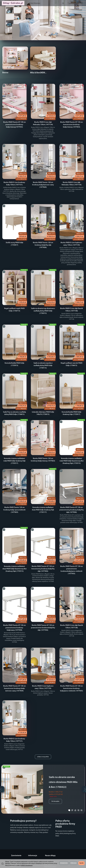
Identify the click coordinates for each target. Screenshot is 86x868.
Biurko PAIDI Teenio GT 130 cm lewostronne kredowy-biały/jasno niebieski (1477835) (72, 677)
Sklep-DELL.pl (48, 850)
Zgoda (82, 863)
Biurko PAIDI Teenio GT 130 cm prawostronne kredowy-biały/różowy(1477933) (14, 125)
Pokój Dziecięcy (44, 4)
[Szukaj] (67, 4)
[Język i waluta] (80, 4)
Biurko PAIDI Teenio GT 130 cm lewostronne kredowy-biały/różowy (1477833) (72, 125)
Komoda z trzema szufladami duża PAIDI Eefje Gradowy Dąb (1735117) (43, 501)
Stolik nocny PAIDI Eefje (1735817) (14, 239)
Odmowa (73, 863)
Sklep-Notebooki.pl (50, 852)
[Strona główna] (15, 4)
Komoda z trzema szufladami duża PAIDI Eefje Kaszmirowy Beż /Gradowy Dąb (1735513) (14, 560)
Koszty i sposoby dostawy (15, 851)
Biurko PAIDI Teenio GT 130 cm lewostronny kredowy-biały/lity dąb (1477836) (43, 560)
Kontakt (29, 850)
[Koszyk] (72, 4)
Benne (5, 73)
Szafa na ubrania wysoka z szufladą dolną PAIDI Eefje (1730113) (43, 357)
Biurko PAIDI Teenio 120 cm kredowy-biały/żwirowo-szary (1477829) (43, 183)
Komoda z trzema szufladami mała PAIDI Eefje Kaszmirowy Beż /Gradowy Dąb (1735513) (72, 452)
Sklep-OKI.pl (48, 855)
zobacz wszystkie (43, 745)
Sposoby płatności (16, 854)
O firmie (29, 848)
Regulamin (13, 848)
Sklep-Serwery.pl (49, 857)
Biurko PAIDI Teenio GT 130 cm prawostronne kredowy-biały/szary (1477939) (14, 618)
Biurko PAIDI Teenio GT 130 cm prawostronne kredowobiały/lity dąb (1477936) (43, 618)
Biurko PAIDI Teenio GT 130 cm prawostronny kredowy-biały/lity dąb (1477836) (72, 501)
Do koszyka (55, 795)
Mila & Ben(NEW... (38, 73)
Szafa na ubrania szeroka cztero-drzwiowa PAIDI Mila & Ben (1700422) (64, 770)
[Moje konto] (76, 4)
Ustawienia (64, 863)
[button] (40, 40)
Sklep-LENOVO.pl (49, 848)
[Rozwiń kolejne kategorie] (55, 4)
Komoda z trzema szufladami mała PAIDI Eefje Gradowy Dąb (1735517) (14, 452)
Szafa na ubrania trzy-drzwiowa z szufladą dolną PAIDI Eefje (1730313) (43, 305)
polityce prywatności (27, 866)
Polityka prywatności (16, 857)
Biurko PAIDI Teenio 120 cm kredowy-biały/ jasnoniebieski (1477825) (14, 501)
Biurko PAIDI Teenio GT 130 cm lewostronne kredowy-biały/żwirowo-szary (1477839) (14, 677)
